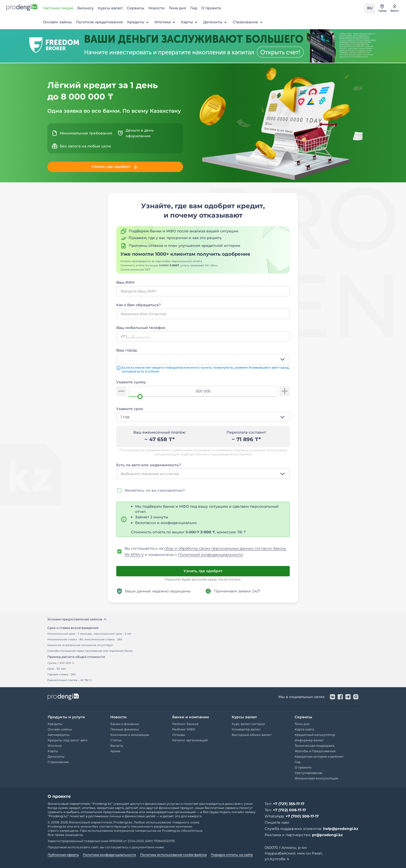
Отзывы (179, 735)
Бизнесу (86, 8)
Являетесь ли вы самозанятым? (155, 490)
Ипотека (166, 22)
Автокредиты (59, 735)
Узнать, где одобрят (115, 167)
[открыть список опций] (284, 359)
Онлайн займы (57, 22)
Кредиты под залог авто (68, 740)
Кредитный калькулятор (315, 735)
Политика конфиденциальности (109, 855)
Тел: (285, 804)
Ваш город (126, 350)
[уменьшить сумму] (121, 391)
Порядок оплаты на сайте (232, 855)
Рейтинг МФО (184, 729)
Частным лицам (58, 8)
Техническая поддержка (315, 746)
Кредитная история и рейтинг (319, 756)
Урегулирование (309, 773)
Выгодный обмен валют (252, 735)
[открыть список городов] (382, 8)
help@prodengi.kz (341, 829)
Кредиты (139, 22)
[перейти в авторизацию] (395, 8)
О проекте (211, 8)
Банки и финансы (125, 724)
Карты (190, 22)
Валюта (117, 746)
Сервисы (136, 8)
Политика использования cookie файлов (173, 855)
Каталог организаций (190, 740)
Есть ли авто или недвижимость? (148, 465)
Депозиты (216, 22)
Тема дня (177, 8)
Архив (115, 751)
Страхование (249, 22)
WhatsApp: (292, 816)
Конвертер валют (246, 729)
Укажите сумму (131, 382)
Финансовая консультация (316, 778)
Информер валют (309, 740)
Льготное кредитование (99, 22)
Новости (157, 8)
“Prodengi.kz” (102, 804)
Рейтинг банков (185, 724)
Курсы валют (110, 8)
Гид (194, 8)
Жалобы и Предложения (315, 751)
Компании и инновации (130, 735)
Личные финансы (125, 729)
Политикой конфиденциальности (211, 555)
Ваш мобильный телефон (141, 328)
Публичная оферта (63, 855)
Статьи (116, 740)
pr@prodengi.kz (327, 835)
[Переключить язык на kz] (370, 8)
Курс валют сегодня (248, 724)
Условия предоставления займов (77, 619)
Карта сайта (304, 729)
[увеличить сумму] (285, 391)
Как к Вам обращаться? (139, 305)
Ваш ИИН (125, 282)
